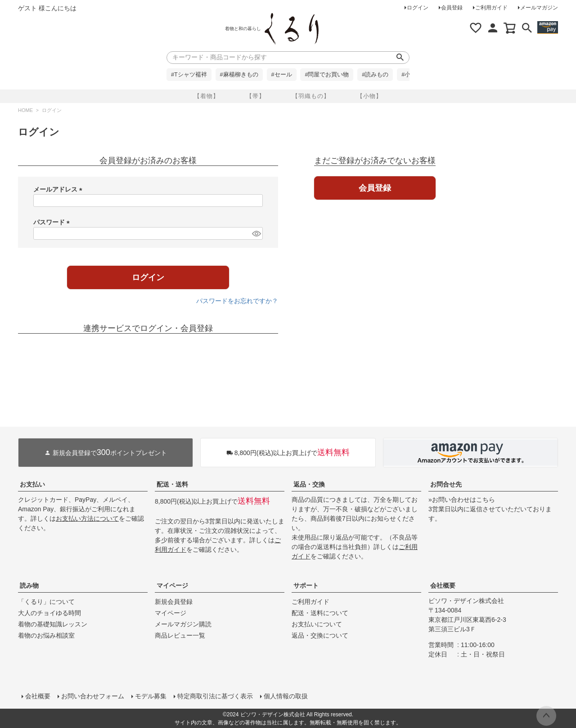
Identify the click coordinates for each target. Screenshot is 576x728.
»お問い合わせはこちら (462, 500)
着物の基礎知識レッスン (53, 624)
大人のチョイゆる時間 (49, 613)
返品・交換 (309, 484)
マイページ (172, 585)
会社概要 (443, 585)
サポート (306, 585)
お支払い (32, 484)
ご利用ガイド (491, 8)
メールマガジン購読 (183, 624)
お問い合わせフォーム (93, 696)
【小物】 (369, 96)
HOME (25, 110)
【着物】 (207, 96)
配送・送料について (320, 613)
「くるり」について (46, 602)
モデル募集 (151, 696)
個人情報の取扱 (286, 696)
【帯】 (256, 96)
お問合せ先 (446, 484)
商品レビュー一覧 (180, 635)
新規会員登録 (174, 602)
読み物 (29, 585)
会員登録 (452, 8)
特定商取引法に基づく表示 (215, 696)
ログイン (418, 8)
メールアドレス (59, 189)
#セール (282, 75)
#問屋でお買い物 (327, 75)
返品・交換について (320, 635)
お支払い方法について (87, 518)
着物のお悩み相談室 (46, 635)
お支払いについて (317, 624)
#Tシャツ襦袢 (189, 75)
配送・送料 (172, 484)
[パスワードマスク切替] (256, 233)
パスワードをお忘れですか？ (237, 301)
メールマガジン (539, 8)
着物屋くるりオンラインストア (292, 29)
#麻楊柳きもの (239, 75)
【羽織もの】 (311, 96)
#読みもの (375, 75)
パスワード (53, 222)
